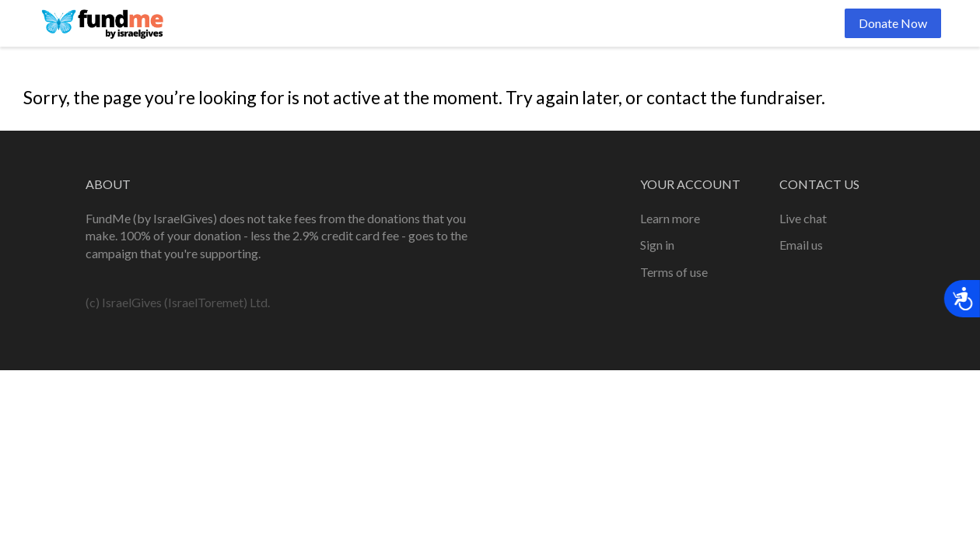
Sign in (657, 245)
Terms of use (674, 272)
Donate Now (893, 23)
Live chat (803, 218)
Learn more (670, 218)
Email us (801, 245)
